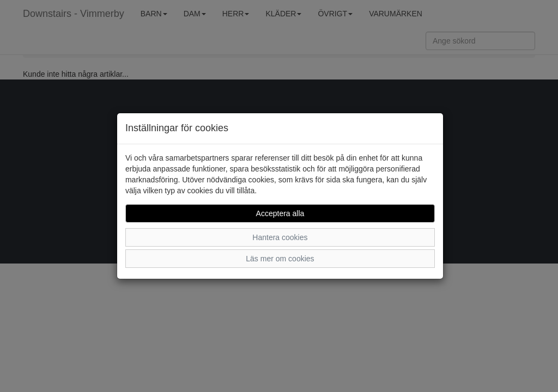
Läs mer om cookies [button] (280, 259)
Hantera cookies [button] (280, 237)
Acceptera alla (280, 213)
